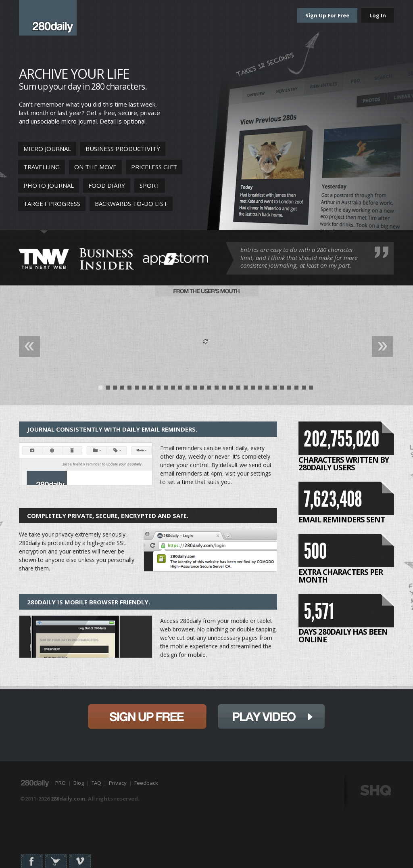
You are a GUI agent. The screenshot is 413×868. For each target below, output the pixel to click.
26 (282, 389)
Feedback (146, 783)
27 (289, 389)
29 (304, 389)
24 (267, 389)
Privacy (118, 783)
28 (296, 389)
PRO (60, 783)
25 (275, 389)
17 (217, 389)
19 (231, 389)
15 (202, 389)
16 (209, 389)
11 (173, 389)
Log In (378, 15)
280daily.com (68, 799)
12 (180, 389)
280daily (48, 18)
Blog (79, 783)
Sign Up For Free (327, 15)
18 (224, 389)
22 (253, 389)
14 (195, 389)
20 (238, 389)
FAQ (96, 783)
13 (188, 389)
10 (166, 389)
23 (260, 389)
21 (246, 389)
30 (311, 389)
